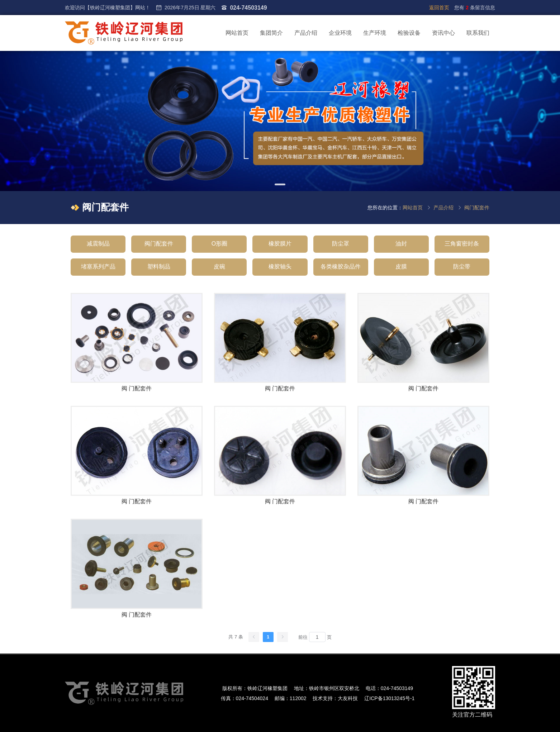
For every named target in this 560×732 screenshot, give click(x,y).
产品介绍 (306, 33)
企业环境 (340, 33)
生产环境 (375, 33)
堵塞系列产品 (98, 267)
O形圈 (219, 244)
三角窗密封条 (462, 244)
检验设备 (409, 33)
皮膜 (401, 267)
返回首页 (439, 8)
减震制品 (98, 244)
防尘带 (462, 267)
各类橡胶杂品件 (341, 267)
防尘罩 (341, 244)
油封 (401, 244)
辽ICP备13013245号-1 (389, 698)
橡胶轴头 (280, 267)
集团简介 (271, 33)
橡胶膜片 (280, 244)
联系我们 (478, 33)
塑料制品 (159, 267)
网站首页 (237, 33)
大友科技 (348, 698)
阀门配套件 (477, 208)
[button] (280, 184)
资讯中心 (443, 33)
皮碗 (219, 267)
